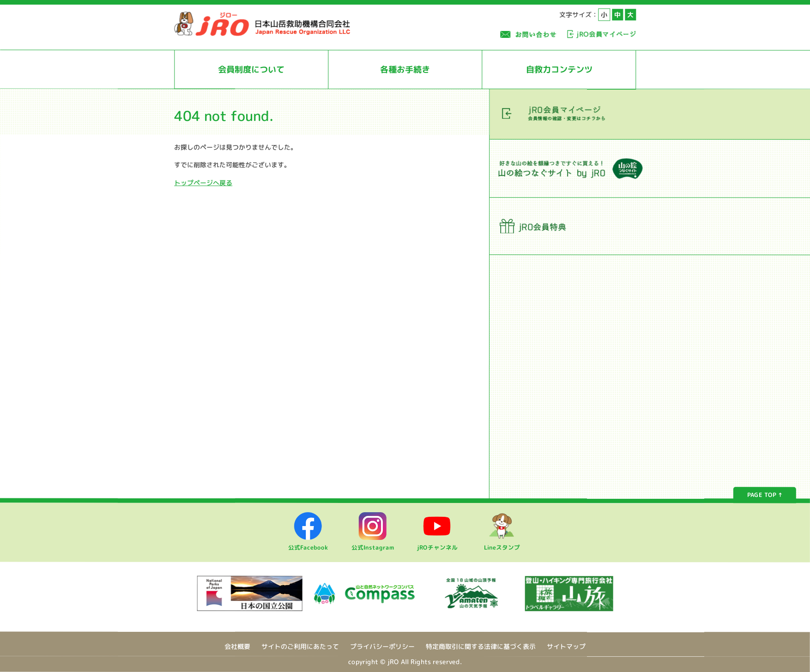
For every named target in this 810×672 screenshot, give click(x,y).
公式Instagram (373, 544)
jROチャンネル (437, 544)
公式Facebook (308, 544)
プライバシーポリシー (382, 646)
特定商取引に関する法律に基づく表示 (481, 646)
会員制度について (251, 69)
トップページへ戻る (203, 182)
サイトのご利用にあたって (300, 646)
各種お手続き (405, 69)
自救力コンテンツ (559, 69)
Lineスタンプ (502, 544)
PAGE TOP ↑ (765, 495)
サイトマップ (566, 647)
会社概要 (237, 646)
